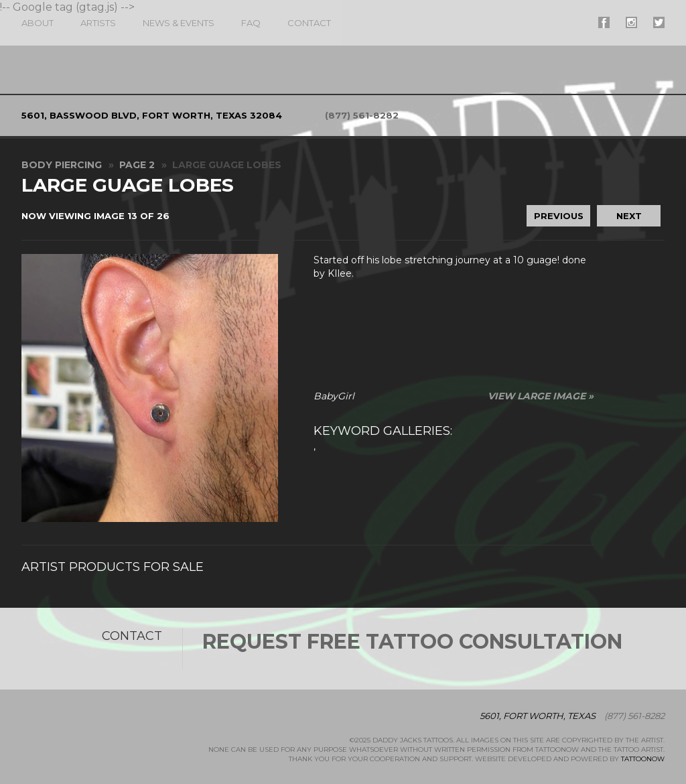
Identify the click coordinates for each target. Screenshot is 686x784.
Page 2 (137, 165)
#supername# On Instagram (631, 22)
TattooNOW (643, 759)
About (38, 23)
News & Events (179, 23)
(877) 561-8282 (362, 115)
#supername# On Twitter (659, 22)
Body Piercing (62, 165)
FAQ (251, 23)
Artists (98, 23)
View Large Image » (541, 396)
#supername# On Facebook (604, 22)
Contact (309, 23)
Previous (559, 216)
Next (629, 216)
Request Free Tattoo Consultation (412, 642)
